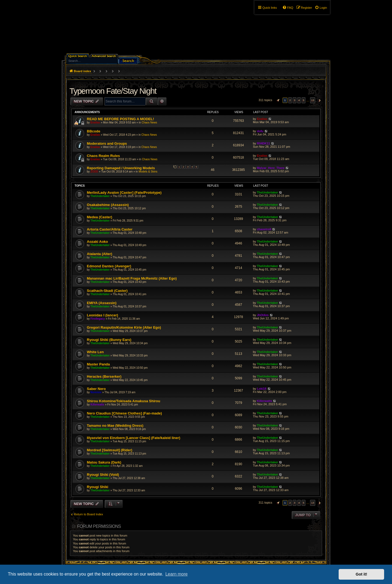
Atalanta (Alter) (99, 254)
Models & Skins (148, 172)
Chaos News (149, 122)
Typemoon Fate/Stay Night (113, 91)
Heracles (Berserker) (104, 376)
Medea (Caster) (99, 217)
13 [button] (313, 100)
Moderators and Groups (107, 143)
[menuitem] (321, 8)
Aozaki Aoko (97, 242)
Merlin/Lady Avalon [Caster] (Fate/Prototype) (124, 193)
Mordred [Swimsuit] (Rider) (110, 450)
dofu (260, 131)
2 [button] (290, 100)
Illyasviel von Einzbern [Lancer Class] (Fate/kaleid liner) (134, 438)
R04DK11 (264, 143)
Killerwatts (97, 405)
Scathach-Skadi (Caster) (107, 291)
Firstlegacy (98, 319)
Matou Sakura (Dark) (104, 462)
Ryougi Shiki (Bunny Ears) (109, 340)
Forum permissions (99, 526)
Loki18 (262, 389)
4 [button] (299, 100)
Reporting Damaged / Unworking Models (121, 168)
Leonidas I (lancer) (102, 315)
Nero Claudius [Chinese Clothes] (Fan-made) (124, 413)
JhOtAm (263, 315)
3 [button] (295, 100)
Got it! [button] (362, 574)
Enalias (95, 122)
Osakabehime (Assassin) (108, 205)
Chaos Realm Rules (103, 156)
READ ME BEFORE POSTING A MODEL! (120, 119)
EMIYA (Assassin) (102, 303)
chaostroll (264, 229)
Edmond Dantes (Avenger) (109, 266)
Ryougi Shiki (98, 487)
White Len (95, 352)
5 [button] (304, 100)
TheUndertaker (100, 196)
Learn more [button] (176, 574)
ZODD (94, 172)
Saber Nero (96, 389)
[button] (277, 100)
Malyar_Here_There (271, 168)
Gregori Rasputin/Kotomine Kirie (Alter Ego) (124, 327)
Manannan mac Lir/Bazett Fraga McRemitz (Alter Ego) (132, 278)
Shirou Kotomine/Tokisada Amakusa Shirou (123, 401)
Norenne (96, 392)
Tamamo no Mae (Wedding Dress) (115, 426)
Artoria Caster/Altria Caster (110, 229)
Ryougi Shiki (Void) (103, 475)
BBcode (94, 131)
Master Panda (98, 364)
